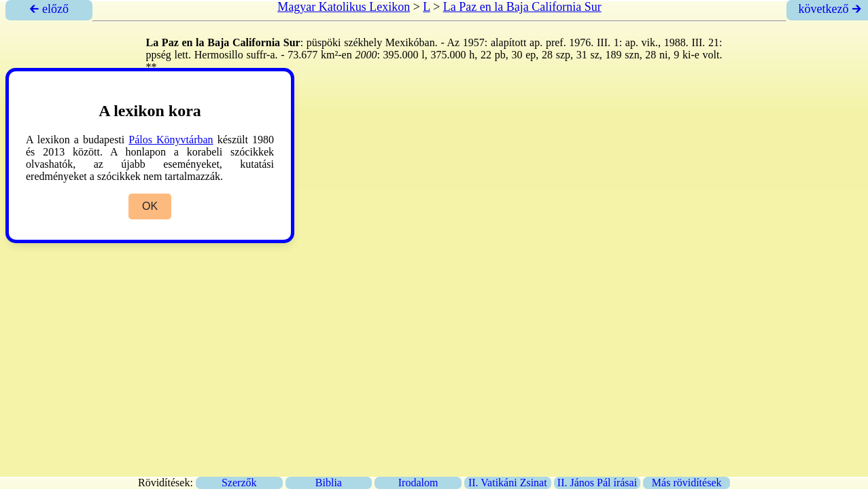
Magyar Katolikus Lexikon (344, 7)
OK (150, 206)
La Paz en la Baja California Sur (522, 7)
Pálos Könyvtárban (171, 140)
